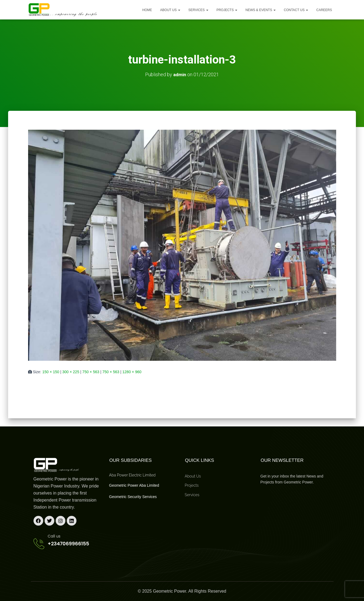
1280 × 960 (132, 372)
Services (198, 10)
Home (147, 10)
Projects (227, 10)
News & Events (261, 10)
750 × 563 (91, 372)
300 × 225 (71, 372)
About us (170, 10)
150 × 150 (51, 372)
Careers (324, 10)
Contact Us (296, 10)
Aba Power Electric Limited (132, 475)
